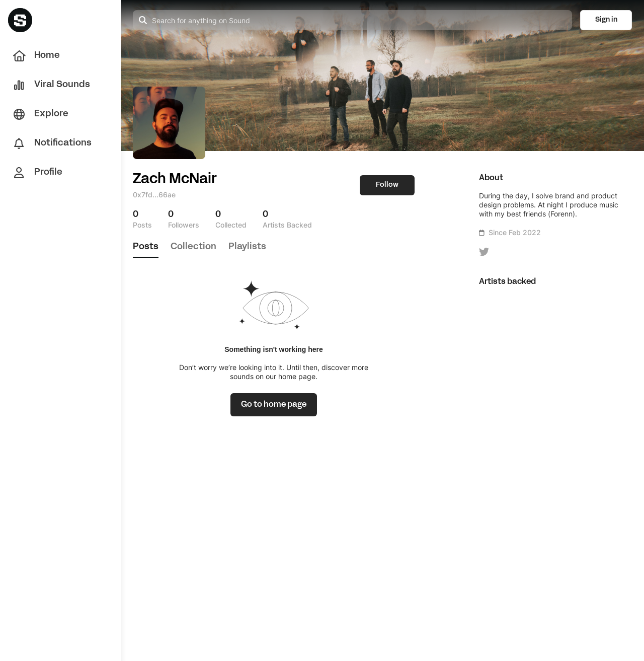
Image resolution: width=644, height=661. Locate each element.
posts (146, 247)
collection (193, 247)
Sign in (606, 20)
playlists (247, 247)
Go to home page (274, 405)
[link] (274, 405)
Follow (387, 185)
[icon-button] (484, 252)
